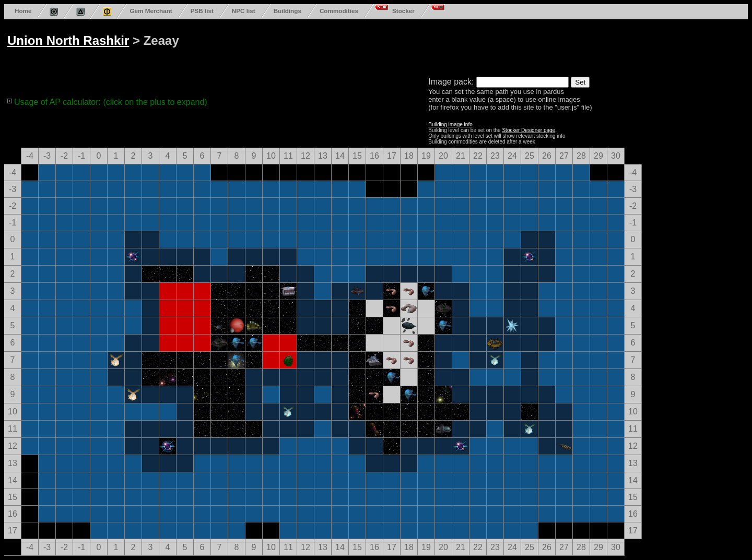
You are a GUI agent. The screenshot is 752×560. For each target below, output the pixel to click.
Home (23, 11)
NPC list (244, 11)
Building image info (450, 124)
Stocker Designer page (528, 130)
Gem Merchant (151, 11)
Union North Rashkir (68, 40)
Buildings (287, 11)
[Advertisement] (403, 46)
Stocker (403, 11)
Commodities (339, 11)
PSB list (202, 11)
